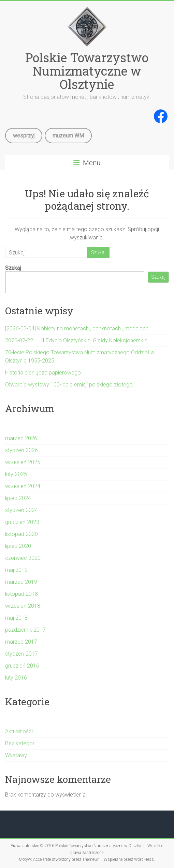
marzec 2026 (21, 438)
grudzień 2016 (22, 666)
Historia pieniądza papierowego (43, 373)
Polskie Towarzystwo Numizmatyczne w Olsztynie (87, 71)
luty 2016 (16, 678)
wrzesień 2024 (23, 486)
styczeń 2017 (21, 654)
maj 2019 (16, 570)
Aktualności (19, 731)
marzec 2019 (21, 582)
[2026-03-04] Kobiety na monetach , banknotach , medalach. (77, 328)
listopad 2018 (21, 594)
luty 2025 (16, 474)
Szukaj (13, 268)
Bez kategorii (21, 743)
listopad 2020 (21, 534)
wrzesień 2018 (23, 606)
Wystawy (16, 755)
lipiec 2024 (18, 498)
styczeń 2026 (21, 450)
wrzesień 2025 (23, 462)
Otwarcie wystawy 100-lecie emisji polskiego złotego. (70, 385)
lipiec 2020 (18, 546)
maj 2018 (16, 618)
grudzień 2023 (22, 522)
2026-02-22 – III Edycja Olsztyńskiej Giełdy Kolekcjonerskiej (77, 340)
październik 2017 (25, 630)
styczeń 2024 (21, 510)
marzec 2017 (21, 642)
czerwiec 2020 (23, 558)
